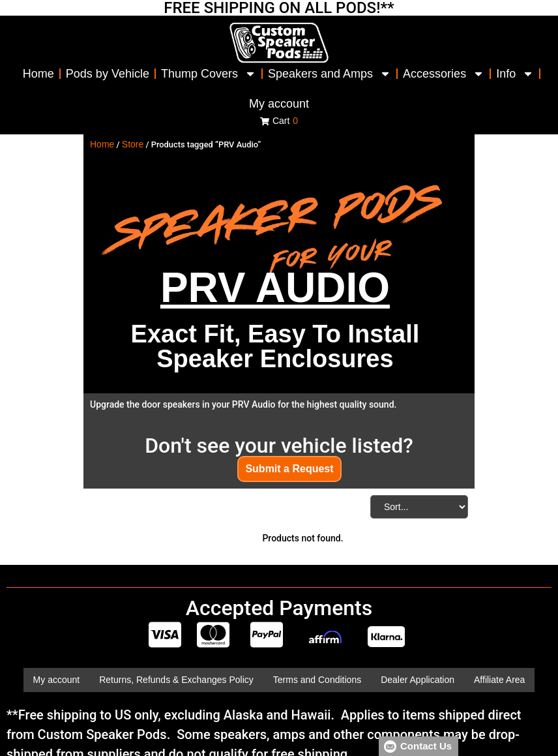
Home (38, 74)
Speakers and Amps (330, 74)
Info (515, 74)
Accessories (444, 74)
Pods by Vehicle (108, 74)
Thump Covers (209, 74)
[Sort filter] (419, 507)
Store (133, 144)
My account (279, 104)
